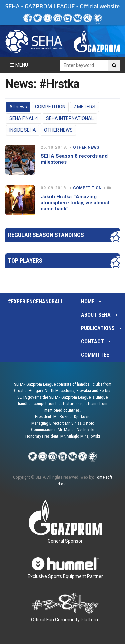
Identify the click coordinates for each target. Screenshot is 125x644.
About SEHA (96, 315)
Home (88, 301)
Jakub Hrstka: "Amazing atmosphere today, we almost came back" (75, 203)
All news (18, 107)
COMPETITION (50, 107)
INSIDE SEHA (23, 130)
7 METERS (84, 107)
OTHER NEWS (58, 130)
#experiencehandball (36, 301)
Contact (92, 341)
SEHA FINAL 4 (24, 118)
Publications (98, 328)
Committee (95, 355)
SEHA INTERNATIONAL (70, 118)
